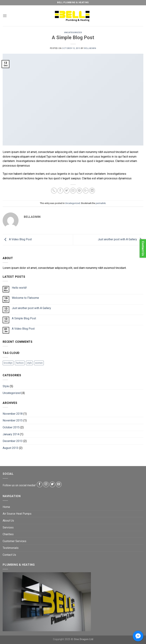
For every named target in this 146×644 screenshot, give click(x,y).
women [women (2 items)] (39, 363)
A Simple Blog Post (24, 318)
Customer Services (14, 541)
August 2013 (11, 448)
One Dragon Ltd (84, 639)
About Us (8, 521)
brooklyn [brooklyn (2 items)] (8, 363)
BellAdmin (90, 48)
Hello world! (19, 288)
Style (6, 386)
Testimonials (11, 548)
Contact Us (9, 555)
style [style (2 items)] (29, 363)
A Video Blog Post (17, 240)
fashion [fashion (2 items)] (20, 363)
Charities (8, 534)
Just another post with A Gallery (121, 240)
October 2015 (11, 427)
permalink (101, 203)
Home (6, 507)
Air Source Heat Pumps (17, 514)
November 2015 (13, 420)
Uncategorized (73, 33)
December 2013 (13, 441)
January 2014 (11, 434)
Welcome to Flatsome (25, 298)
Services (8, 527)
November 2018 (13, 414)
